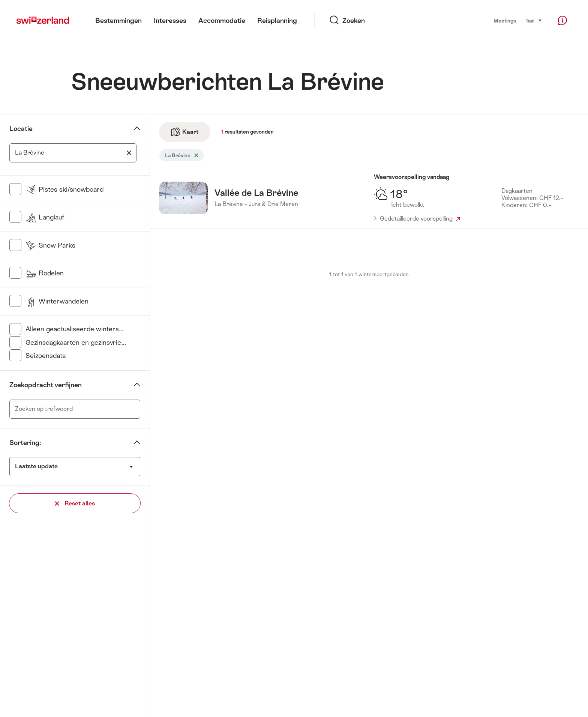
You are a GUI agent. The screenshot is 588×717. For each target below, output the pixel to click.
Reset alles (75, 503)
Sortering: (25, 443)
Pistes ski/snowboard (64, 189)
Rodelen (45, 273)
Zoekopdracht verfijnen (46, 385)
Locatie (21, 129)
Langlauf (45, 217)
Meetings (505, 21)
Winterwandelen (57, 301)
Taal (534, 20)
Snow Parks (50, 245)
